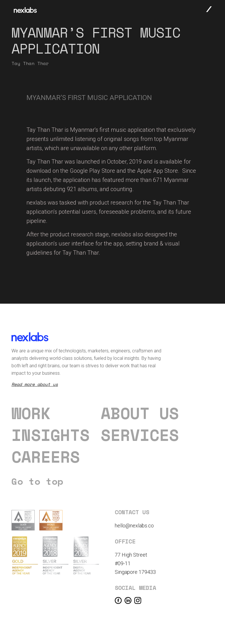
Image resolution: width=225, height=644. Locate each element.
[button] (209, 9)
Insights (51, 435)
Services (140, 435)
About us (140, 413)
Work (31, 413)
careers (46, 457)
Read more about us (35, 384)
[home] (25, 10)
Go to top (37, 481)
